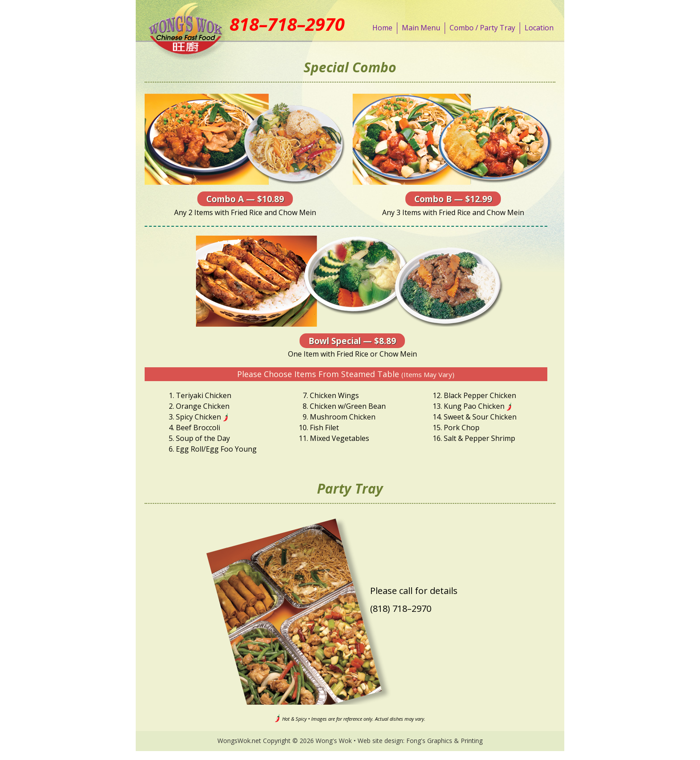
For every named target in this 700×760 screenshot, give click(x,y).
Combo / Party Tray (482, 28)
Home (382, 28)
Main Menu (421, 28)
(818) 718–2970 (401, 608)
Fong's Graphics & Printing (444, 741)
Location (539, 28)
